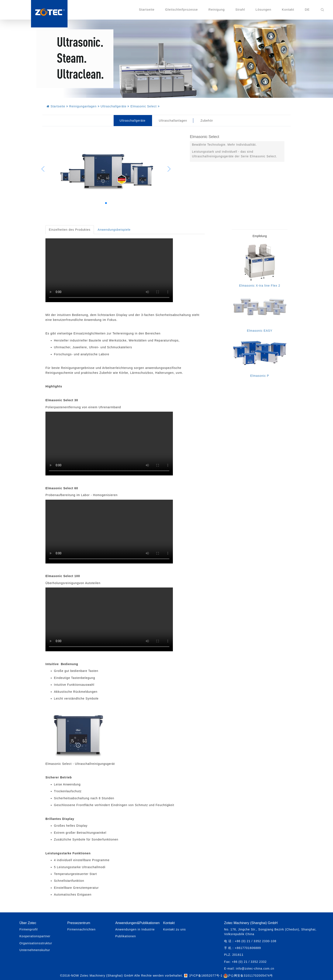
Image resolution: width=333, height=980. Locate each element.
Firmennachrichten (81, 929)
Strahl (240, 9)
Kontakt (288, 9)
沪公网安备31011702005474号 (248, 976)
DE (307, 9)
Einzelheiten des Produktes (70, 230)
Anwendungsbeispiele (114, 230)
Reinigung (217, 9)
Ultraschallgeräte (133, 121)
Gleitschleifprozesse (181, 9)
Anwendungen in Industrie (135, 929)
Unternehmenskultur (35, 950)
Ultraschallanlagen (173, 121)
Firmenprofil (29, 929)
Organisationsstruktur (36, 943)
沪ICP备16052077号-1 (206, 976)
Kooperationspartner (35, 936)
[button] (106, 203)
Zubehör (207, 121)
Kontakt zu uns (174, 929)
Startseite (147, 9)
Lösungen (263, 9)
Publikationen (126, 936)
